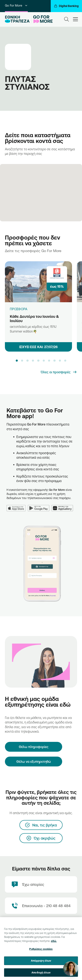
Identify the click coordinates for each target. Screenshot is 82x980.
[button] (17, 361)
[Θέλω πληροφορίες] (34, 747)
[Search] (66, 19)
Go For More (16, 5)
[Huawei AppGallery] (63, 506)
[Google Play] (40, 506)
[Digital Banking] (66, 6)
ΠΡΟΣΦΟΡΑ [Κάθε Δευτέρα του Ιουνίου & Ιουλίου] (19, 309)
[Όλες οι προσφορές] (59, 372)
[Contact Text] (41, 906)
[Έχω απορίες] (41, 884)
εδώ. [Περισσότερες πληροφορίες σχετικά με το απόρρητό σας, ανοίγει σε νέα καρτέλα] (54, 943)
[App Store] (17, 506)
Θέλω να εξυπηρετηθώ (34, 762)
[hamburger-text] (75, 19)
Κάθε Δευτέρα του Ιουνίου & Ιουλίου (34, 319)
